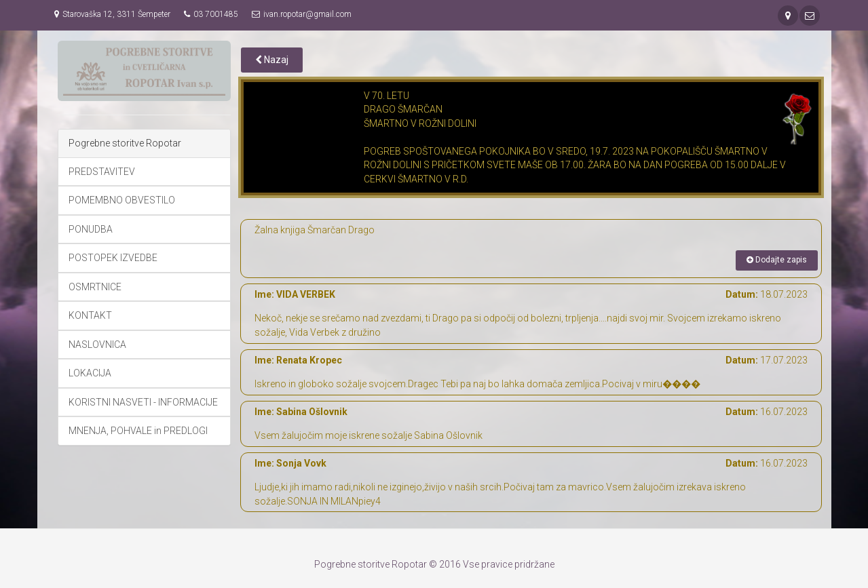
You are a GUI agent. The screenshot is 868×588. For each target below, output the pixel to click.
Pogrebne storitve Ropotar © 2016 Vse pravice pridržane (434, 564)
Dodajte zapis (777, 260)
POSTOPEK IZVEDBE (113, 258)
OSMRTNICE (95, 287)
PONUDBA (91, 229)
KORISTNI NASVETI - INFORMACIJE (143, 402)
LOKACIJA (90, 373)
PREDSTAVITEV (102, 172)
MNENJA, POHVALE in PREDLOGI (138, 431)
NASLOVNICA (97, 345)
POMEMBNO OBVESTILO (122, 200)
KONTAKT (90, 315)
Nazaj (272, 60)
